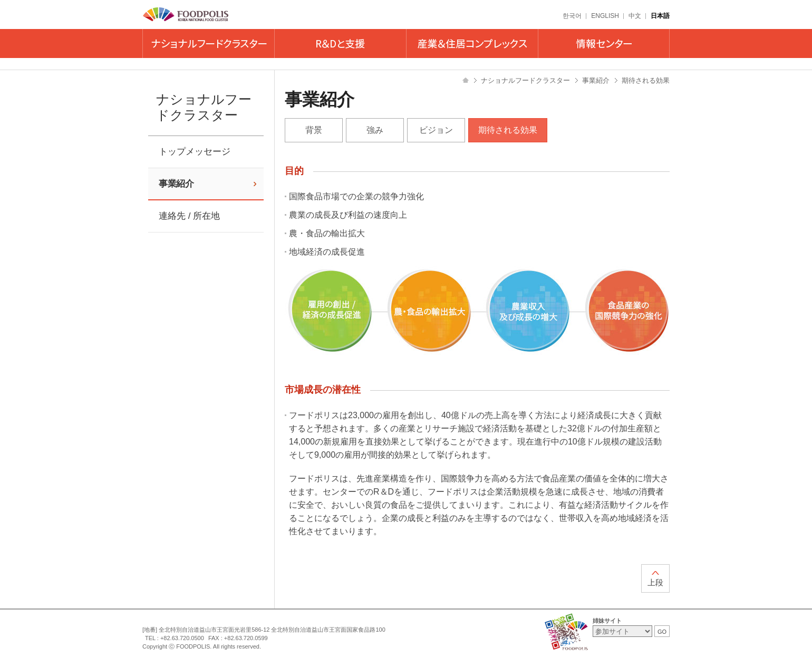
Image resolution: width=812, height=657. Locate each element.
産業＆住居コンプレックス (472, 44)
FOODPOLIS (186, 15)
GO (662, 632)
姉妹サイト (607, 621)
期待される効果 (508, 130)
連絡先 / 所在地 (189, 216)
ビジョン (436, 130)
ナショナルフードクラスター (208, 44)
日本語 (660, 16)
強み (375, 130)
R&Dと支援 (340, 44)
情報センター (604, 44)
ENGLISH (605, 16)
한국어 (572, 16)
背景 (314, 130)
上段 (655, 582)
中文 (635, 16)
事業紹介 (176, 184)
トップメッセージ (195, 152)
